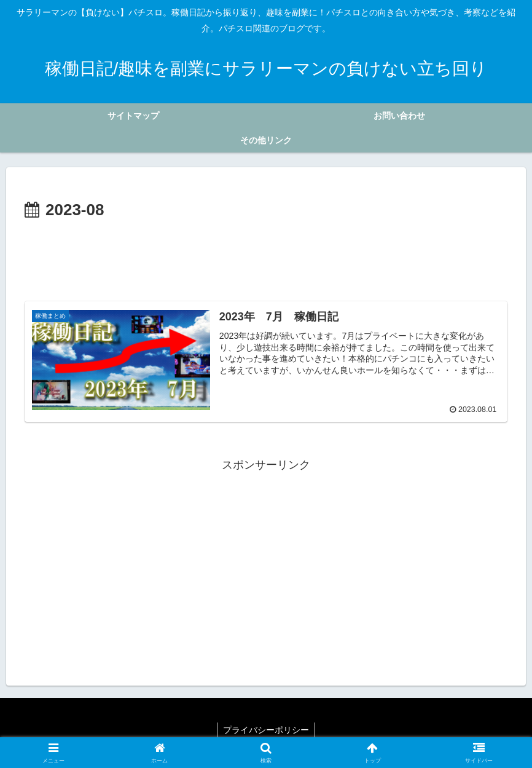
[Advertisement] (266, 258)
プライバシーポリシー (266, 730)
